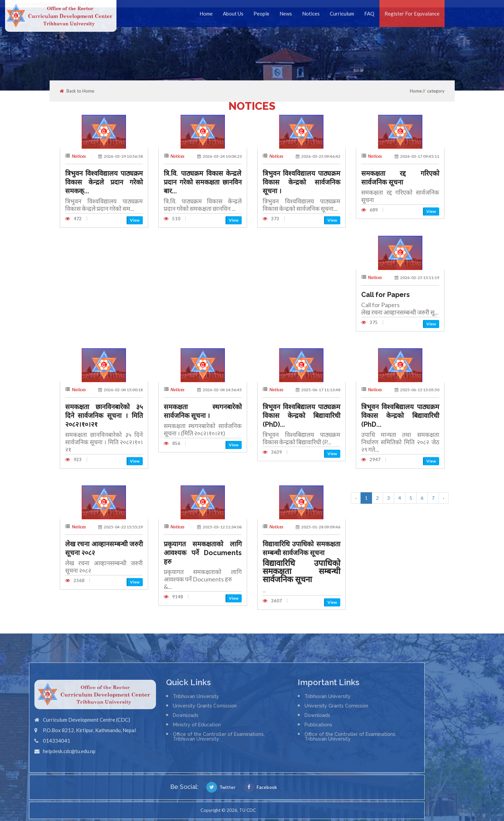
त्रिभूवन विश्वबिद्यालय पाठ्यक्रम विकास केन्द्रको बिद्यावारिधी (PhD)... (302, 416)
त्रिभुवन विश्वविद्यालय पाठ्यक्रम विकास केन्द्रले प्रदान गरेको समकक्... (104, 182)
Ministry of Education (197, 725)
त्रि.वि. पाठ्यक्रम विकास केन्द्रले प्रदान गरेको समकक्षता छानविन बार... (203, 182)
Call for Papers (386, 295)
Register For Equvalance (412, 14)
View (135, 220)
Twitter (221, 787)
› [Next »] (444, 498)
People (261, 14)
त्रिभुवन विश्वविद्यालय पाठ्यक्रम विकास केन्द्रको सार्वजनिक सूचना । (302, 182)
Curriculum (342, 14)
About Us (233, 14)
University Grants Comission (205, 706)
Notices (311, 14)
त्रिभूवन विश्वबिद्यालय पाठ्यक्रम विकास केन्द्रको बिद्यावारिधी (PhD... (400, 416)
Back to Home (77, 91)
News (286, 14)
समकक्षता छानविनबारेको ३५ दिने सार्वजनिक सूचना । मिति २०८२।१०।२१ (104, 416)
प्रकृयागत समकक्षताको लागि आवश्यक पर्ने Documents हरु (203, 553)
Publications (318, 725)
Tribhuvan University (196, 696)
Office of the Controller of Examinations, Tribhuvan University (219, 737)
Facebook (260, 787)
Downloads (186, 715)
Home (206, 14)
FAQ (369, 14)
